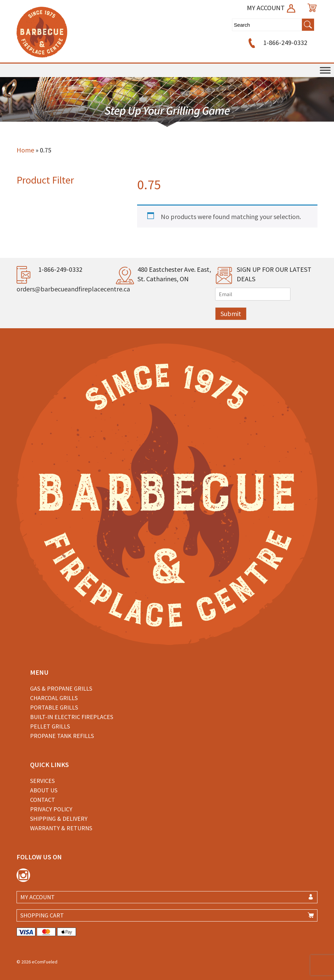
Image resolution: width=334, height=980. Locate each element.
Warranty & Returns (61, 828)
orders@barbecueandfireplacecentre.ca (73, 289)
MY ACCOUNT (272, 8)
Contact (43, 800)
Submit (231, 314)
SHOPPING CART (42, 915)
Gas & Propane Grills (61, 688)
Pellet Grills (50, 726)
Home (25, 150)
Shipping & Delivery (59, 819)
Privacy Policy (51, 809)
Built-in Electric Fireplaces (72, 717)
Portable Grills (54, 707)
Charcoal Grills (54, 698)
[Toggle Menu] (325, 70)
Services (42, 781)
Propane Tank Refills (62, 736)
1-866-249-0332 (277, 42)
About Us (44, 790)
